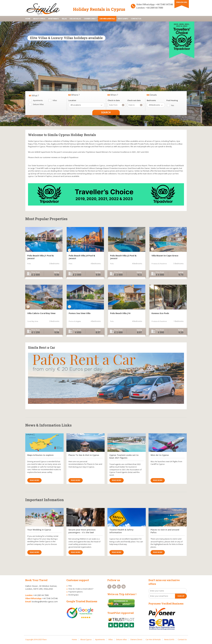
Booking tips (74, 595)
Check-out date (134, 100)
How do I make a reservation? (81, 589)
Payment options (76, 592)
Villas (64, 19)
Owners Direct (90, 19)
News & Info (123, 19)
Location (72, 100)
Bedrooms (151, 100)
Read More (34, 480)
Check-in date (114, 100)
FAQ (70, 586)
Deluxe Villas (38, 104)
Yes (173, 105)
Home (28, 19)
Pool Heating (172, 100)
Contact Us (136, 19)
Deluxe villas (75, 19)
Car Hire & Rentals (107, 19)
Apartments (53, 19)
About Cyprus (39, 19)
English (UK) (182, 2)
